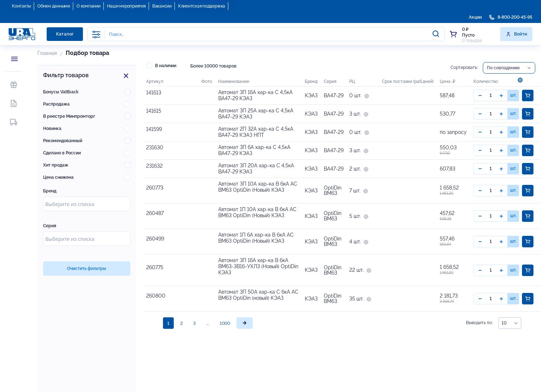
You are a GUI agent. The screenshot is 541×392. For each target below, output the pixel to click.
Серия (50, 226)
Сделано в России (62, 153)
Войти (516, 34)
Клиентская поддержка (202, 6)
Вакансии (162, 6)
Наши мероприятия (126, 6)
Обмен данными (54, 6)
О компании (88, 6)
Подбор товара (87, 53)
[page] (245, 380)
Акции (475, 17)
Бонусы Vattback (61, 92)
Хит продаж (56, 165)
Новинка (52, 129)
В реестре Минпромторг (69, 116)
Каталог (65, 34)
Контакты (21, 6)
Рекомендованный (63, 141)
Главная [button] (47, 53)
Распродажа (56, 104)
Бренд (50, 191)
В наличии (161, 65)
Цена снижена (58, 177)
